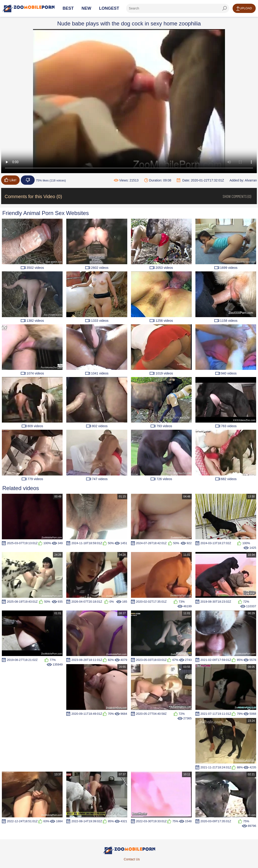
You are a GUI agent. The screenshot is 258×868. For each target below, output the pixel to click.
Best (68, 8)
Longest (109, 8)
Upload (244, 9)
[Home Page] (28, 8)
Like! (10, 180)
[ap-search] (178, 8)
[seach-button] (225, 8)
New (86, 8)
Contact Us (132, 859)
